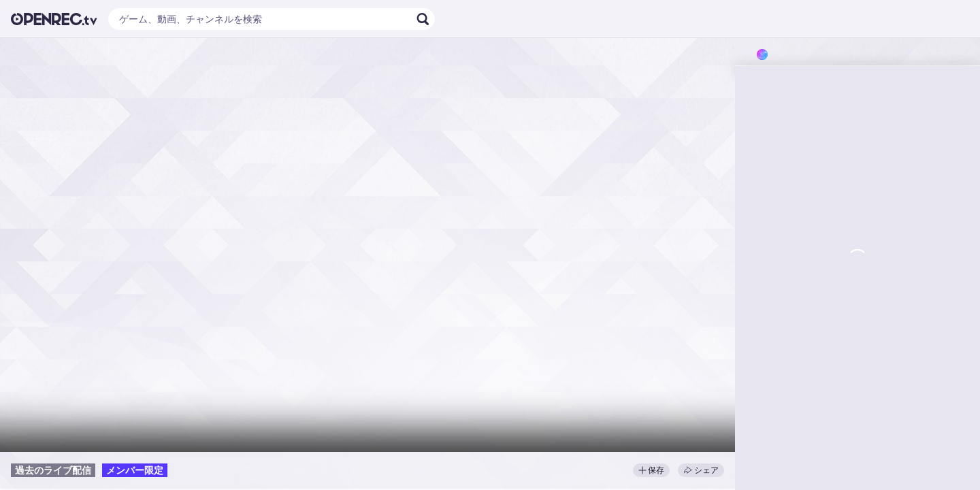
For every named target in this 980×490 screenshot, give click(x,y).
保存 (651, 470)
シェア (701, 470)
